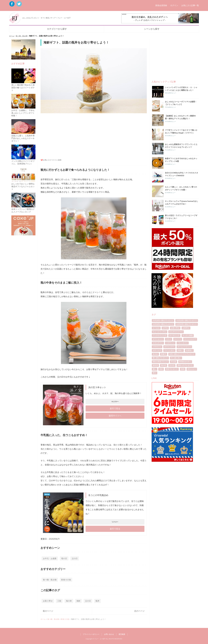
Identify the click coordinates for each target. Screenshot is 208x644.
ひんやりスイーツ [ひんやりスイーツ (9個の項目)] (176, 332)
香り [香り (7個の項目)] (155, 373)
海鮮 (78, 601)
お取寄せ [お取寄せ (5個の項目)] (186, 328)
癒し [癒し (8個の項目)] (155, 369)
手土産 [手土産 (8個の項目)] (174, 362)
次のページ (139, 611)
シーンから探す (152, 29)
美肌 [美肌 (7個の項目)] (183, 369)
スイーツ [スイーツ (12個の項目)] (178, 339)
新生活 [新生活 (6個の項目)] (155, 365)
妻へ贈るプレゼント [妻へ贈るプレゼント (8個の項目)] (160, 358)
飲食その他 (66, 580)
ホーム (12, 36)
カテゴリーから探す (57, 29)
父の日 (75, 558)
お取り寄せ (48, 601)
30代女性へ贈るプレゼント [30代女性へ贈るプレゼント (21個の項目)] (163, 320)
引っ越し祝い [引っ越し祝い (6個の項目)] (176, 358)
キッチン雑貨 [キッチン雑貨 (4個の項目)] (188, 335)
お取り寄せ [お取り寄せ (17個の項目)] (175, 328)
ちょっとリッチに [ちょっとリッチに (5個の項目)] (160, 332)
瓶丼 (97, 601)
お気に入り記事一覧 (190, 5)
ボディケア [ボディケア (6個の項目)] (157, 350)
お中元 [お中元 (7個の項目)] (165, 328)
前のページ (48, 611)
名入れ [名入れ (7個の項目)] (155, 354)
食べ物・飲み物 (22, 36)
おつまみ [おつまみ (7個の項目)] (156, 328)
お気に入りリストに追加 (52, 160)
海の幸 (69, 601)
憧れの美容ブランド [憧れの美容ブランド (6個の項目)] (160, 362)
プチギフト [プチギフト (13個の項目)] (157, 347)
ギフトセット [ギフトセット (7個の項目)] (158, 339)
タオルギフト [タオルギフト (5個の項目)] (158, 343)
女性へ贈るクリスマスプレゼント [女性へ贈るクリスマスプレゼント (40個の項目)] (182, 354)
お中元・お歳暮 (50, 558)
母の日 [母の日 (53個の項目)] (164, 365)
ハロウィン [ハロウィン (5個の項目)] (170, 343)
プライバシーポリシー (91, 634)
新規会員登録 (161, 5)
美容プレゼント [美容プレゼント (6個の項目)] (172, 369)
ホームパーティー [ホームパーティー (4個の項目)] (184, 347)
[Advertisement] (94, 135)
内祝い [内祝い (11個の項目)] (180, 350)
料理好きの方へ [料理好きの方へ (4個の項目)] (185, 362)
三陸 (59, 601)
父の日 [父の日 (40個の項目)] (172, 365)
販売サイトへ (115, 416)
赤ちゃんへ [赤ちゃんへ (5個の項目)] (192, 369)
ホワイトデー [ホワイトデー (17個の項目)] (169, 347)
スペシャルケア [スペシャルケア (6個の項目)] (190, 339)
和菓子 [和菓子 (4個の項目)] (164, 354)
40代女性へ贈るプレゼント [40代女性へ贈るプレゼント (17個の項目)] (187, 320)
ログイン (174, 5)
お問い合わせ (109, 634)
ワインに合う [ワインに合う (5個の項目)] (169, 350)
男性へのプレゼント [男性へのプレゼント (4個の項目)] (185, 365)
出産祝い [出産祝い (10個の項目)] (189, 350)
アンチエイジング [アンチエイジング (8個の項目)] (160, 335)
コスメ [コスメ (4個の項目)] (169, 339)
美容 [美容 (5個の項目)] (161, 369)
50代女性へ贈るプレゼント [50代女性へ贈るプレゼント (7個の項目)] (163, 324)
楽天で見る (115, 408)
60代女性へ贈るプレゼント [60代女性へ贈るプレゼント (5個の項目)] (187, 324)
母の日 (64, 558)
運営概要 (122, 634)
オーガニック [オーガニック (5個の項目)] (174, 335)
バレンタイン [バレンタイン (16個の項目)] (183, 343)
